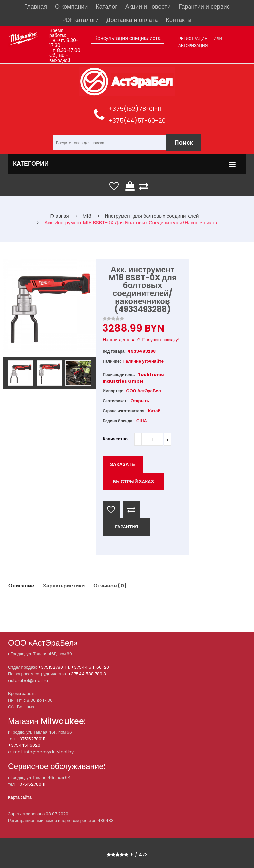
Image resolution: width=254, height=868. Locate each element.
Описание (21, 586)
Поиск (184, 143)
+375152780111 (31, 739)
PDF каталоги (81, 20)
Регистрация (193, 39)
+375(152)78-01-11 (135, 109)
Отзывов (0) (110, 586)
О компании (71, 6)
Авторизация (193, 46)
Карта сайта (20, 797)
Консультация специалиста (127, 38)
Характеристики (64, 586)
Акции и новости (148, 6)
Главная (36, 6)
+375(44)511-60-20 (137, 120)
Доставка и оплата (132, 20)
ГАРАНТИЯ (127, 527)
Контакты (179, 20)
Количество (115, 439)
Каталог (106, 6)
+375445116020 (24, 745)
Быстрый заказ (133, 482)
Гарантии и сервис (204, 6)
